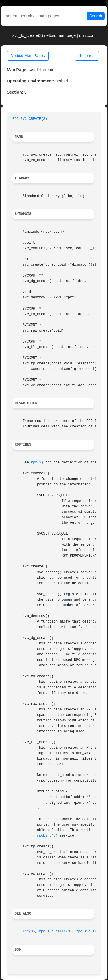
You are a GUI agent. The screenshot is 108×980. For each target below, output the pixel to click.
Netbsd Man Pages (28, 56)
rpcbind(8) (47, 836)
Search (96, 16)
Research (87, 56)
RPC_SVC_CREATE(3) (30, 119)
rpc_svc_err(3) (90, 932)
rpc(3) (37, 463)
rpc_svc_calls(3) (56, 932)
